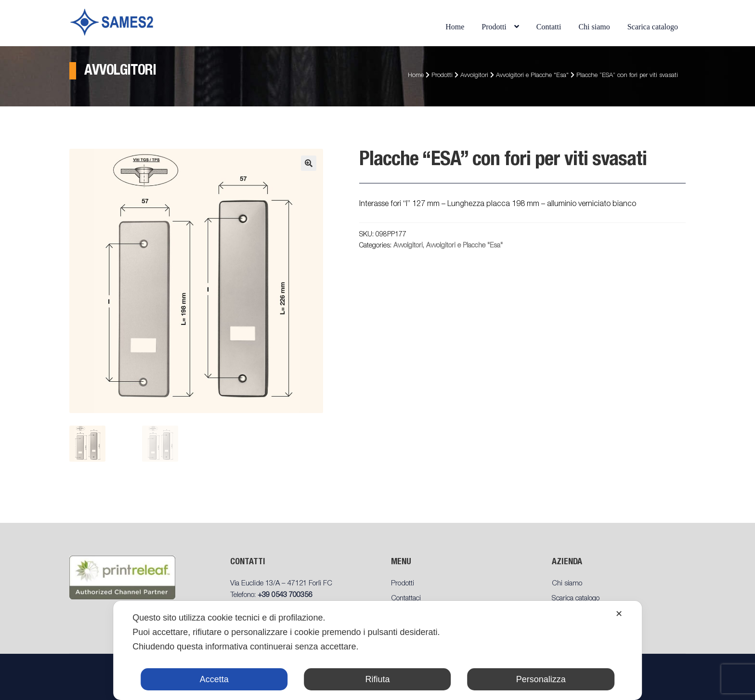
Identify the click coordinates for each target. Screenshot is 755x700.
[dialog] (377, 650)
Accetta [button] (214, 679)
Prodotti (494, 27)
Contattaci (406, 599)
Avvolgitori (474, 76)
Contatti (549, 27)
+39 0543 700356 (285, 595)
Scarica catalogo (653, 27)
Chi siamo (594, 27)
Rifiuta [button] (377, 679)
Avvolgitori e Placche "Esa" (532, 76)
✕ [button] (619, 614)
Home (455, 27)
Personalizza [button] (541, 679)
